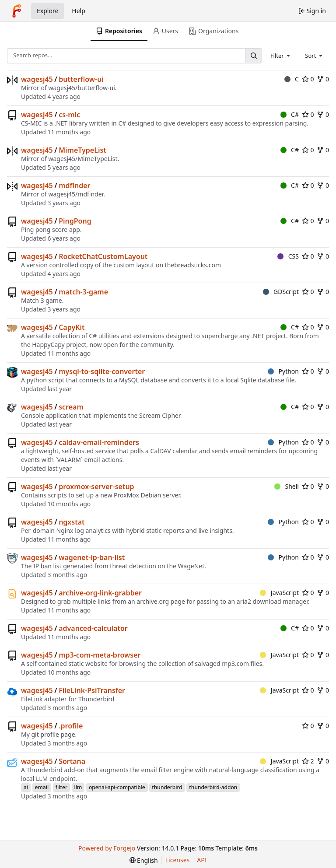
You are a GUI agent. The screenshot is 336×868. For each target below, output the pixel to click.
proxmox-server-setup (96, 486)
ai (26, 787)
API (202, 860)
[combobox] (281, 56)
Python (283, 371)
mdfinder (74, 185)
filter (61, 787)
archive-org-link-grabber (100, 593)
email (42, 787)
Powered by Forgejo (107, 848)
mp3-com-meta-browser (100, 655)
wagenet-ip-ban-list (92, 557)
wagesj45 (37, 79)
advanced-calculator (93, 628)
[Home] (17, 11)
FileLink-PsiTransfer (92, 690)
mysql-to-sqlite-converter (102, 371)
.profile (71, 726)
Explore (47, 11)
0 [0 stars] (308, 79)
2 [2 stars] (308, 761)
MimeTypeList (82, 150)
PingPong (75, 221)
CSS (288, 256)
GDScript (281, 292)
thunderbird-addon (213, 787)
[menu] (144, 860)
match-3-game (83, 292)
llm (78, 787)
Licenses (178, 860)
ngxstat (72, 522)
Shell (287, 486)
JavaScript (279, 593)
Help (79, 11)
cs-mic (69, 115)
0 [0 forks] (323, 79)
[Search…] (253, 56)
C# (290, 114)
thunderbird (167, 787)
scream (71, 407)
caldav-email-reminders (99, 442)
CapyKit (72, 327)
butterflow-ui (81, 79)
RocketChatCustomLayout (103, 256)
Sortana (72, 761)
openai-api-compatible (117, 787)
